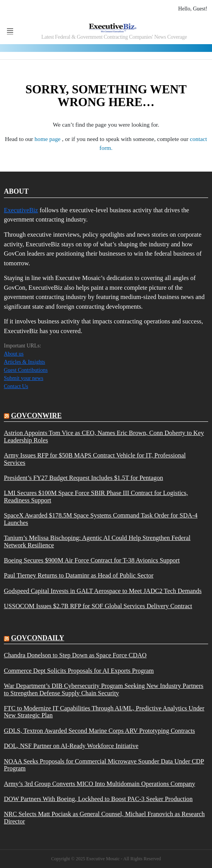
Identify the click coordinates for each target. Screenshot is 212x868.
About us (14, 354)
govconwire (37, 416)
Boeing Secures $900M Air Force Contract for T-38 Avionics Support (92, 560)
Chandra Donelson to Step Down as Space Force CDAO (75, 655)
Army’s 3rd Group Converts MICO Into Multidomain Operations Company (99, 784)
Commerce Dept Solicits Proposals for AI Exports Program (79, 671)
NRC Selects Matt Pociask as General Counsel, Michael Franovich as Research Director (104, 818)
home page (48, 139)
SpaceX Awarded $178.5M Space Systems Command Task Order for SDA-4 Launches (101, 519)
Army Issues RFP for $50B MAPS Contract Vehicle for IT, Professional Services (95, 459)
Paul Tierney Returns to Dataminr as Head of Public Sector (79, 576)
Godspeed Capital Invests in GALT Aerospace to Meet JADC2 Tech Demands (103, 591)
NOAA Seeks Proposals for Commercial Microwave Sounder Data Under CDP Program (104, 765)
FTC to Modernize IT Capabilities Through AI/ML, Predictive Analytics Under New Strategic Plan (104, 712)
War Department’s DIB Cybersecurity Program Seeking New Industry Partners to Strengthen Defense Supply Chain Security (104, 689)
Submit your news (24, 378)
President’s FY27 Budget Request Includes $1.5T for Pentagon (83, 478)
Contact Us (16, 386)
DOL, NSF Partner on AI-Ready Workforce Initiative (71, 746)
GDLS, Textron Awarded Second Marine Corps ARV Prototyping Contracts (99, 731)
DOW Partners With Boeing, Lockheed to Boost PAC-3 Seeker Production (98, 799)
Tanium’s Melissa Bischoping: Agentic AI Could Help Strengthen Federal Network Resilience (97, 541)
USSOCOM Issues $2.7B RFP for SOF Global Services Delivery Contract (98, 606)
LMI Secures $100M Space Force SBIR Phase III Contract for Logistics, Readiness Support (96, 497)
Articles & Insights (25, 362)
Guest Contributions (26, 370)
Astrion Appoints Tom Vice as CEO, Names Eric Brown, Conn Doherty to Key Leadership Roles (104, 437)
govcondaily (38, 638)
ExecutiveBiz (21, 210)
